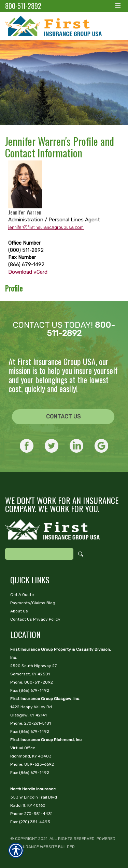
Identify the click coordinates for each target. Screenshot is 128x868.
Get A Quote (22, 595)
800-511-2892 (23, 6)
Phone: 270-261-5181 (31, 723)
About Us (19, 611)
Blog (51, 603)
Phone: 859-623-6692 (32, 764)
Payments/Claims (28, 603)
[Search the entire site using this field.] (39, 554)
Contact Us (63, 417)
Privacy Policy (47, 619)
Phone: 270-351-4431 (31, 814)
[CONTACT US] (63, 417)
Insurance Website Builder (46, 847)
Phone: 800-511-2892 (32, 682)
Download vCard (28, 272)
